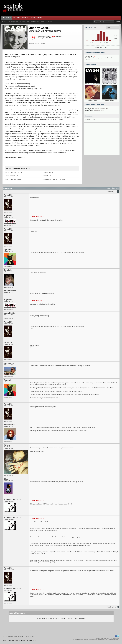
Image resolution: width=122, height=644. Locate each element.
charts (17, 18)
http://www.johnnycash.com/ (15, 157)
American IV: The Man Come (92, 83)
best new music (46, 22)
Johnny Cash (39, 28)
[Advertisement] (102, 140)
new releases (24, 22)
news (25, 18)
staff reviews (35, 22)
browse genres (13, 22)
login (4, 22)
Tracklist (43, 44)
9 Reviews (59, 36)
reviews (7, 18)
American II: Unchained (109, 83)
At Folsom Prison (92, 100)
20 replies (52, 38)
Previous (110, 192)
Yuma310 (48, 36)
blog (40, 18)
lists (32, 18)
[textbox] (104, 22)
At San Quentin (109, 100)
